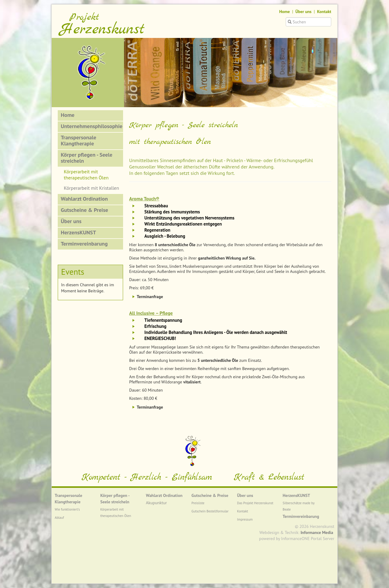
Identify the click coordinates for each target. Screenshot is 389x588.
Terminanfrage (150, 297)
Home (285, 12)
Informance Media (317, 532)
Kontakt (324, 12)
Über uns (303, 12)
